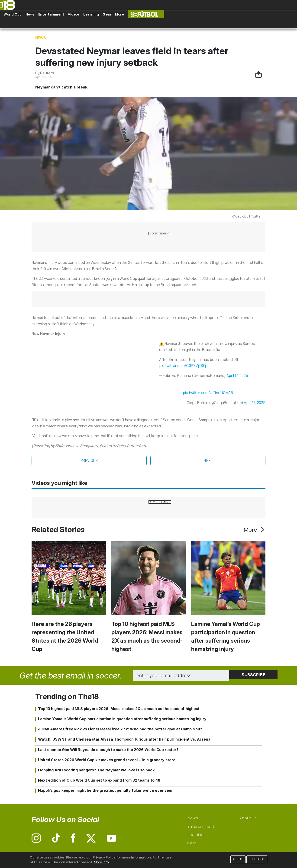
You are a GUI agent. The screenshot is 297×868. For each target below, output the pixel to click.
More (119, 14)
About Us (248, 818)
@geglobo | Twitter (247, 216)
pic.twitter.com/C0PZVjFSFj (182, 366)
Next (208, 461)
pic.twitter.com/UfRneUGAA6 (208, 393)
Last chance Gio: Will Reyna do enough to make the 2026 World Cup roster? (108, 750)
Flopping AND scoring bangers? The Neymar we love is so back (96, 771)
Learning (91, 14)
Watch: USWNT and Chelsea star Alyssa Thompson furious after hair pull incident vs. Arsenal (125, 740)
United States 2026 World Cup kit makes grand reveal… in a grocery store (107, 761)
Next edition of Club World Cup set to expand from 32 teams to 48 (99, 781)
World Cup (13, 14)
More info (101, 862)
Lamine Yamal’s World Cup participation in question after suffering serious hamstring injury (122, 720)
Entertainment (51, 14)
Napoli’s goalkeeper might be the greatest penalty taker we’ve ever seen (106, 791)
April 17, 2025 (237, 376)
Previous (89, 461)
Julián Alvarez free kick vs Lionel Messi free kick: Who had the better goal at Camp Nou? (120, 730)
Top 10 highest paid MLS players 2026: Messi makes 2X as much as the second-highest (119, 709)
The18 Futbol (146, 14)
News (30, 14)
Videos (74, 14)
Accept (238, 859)
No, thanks (257, 859)
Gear (107, 14)
